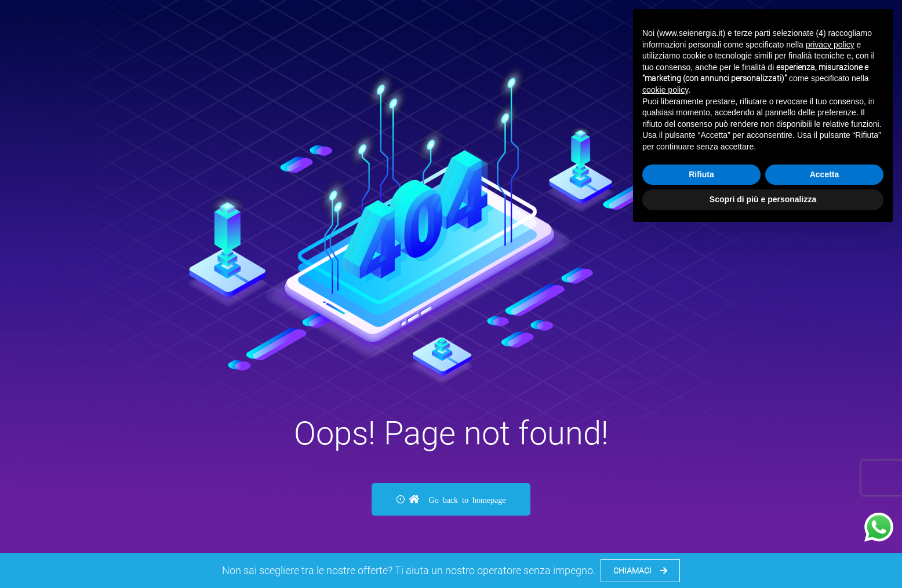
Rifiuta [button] (701, 174)
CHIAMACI (640, 571)
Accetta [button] (825, 174)
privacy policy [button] (830, 45)
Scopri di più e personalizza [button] (763, 199)
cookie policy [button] (665, 90)
